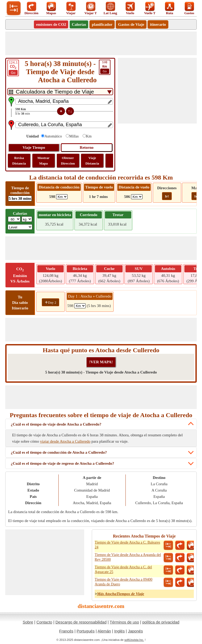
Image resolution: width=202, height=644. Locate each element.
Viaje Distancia (92, 161)
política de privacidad (161, 622)
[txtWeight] (14, 219)
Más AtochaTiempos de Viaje (121, 594)
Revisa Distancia (19, 161)
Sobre (28, 622)
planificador (102, 24)
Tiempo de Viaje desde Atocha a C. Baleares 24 (127, 545)
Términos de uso (124, 622)
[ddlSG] (20, 227)
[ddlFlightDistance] (137, 197)
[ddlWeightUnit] (27, 219)
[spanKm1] (80, 306)
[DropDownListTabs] (60, 92)
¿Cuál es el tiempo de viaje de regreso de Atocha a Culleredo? (62, 463)
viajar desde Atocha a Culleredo (65, 441)
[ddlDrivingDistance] (62, 197)
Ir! (167, 196)
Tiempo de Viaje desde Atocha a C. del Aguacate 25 (123, 569)
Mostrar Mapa (43, 161)
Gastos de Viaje (131, 24)
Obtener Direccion (68, 161)
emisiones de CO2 (51, 24)
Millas (74, 136)
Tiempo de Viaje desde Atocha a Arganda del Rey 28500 (128, 557)
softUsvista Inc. (134, 640)
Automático (53, 136)
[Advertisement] (101, 43)
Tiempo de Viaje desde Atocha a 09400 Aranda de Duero (123, 582)
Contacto (44, 622)
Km (89, 136)
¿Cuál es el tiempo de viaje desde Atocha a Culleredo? (56, 424)
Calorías (79, 24)
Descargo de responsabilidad (81, 622)
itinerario (158, 24)
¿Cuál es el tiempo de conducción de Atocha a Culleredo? (59, 452)
